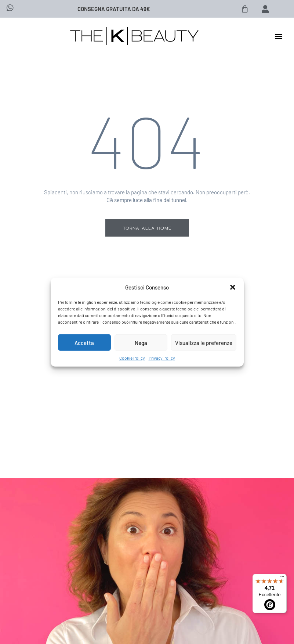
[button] (233, 287)
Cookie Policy (132, 358)
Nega (141, 342)
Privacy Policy (162, 358)
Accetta (84, 342)
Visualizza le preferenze (204, 342)
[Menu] (282, 578)
